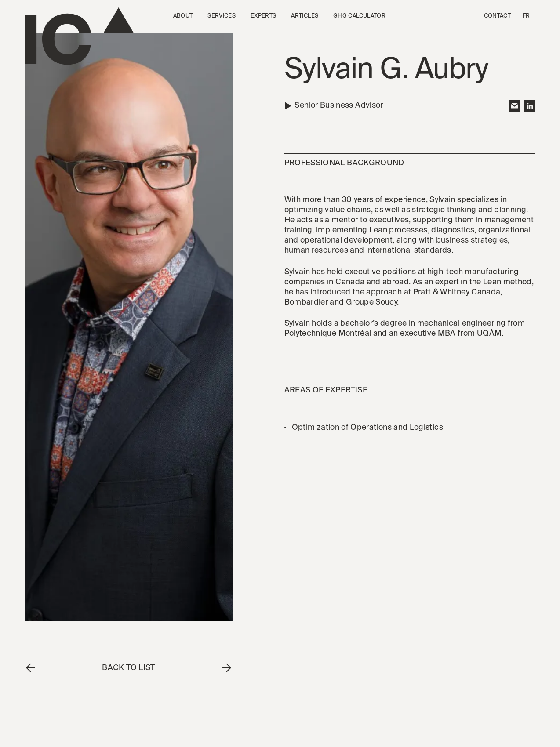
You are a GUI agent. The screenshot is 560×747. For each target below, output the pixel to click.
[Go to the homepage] (79, 36)
